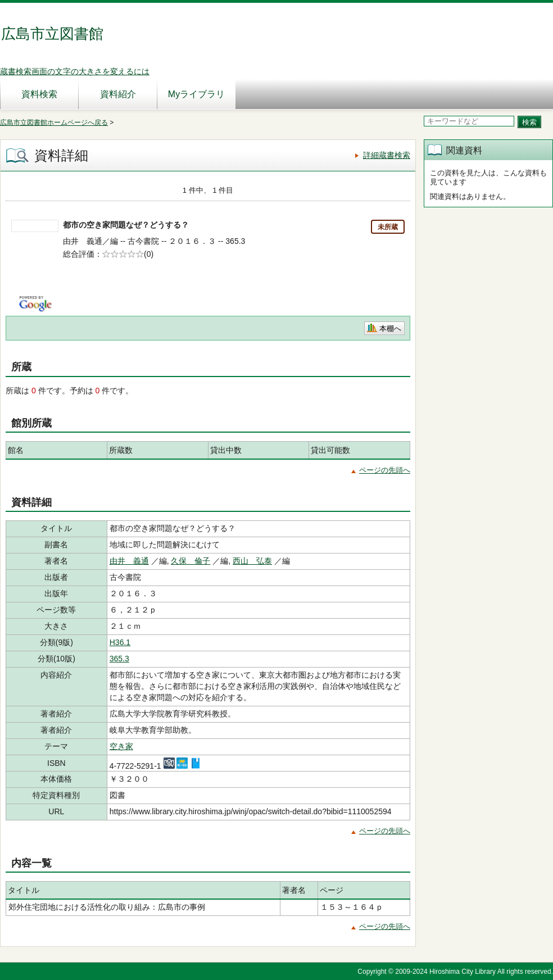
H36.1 (120, 642)
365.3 (119, 659)
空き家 (121, 746)
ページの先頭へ (385, 470)
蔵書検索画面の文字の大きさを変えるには (75, 71)
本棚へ (390, 328)
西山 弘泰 (252, 561)
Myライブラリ (196, 94)
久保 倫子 (191, 561)
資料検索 (39, 94)
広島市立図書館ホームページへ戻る (54, 122)
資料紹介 (118, 94)
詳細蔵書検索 (387, 155)
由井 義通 (129, 561)
